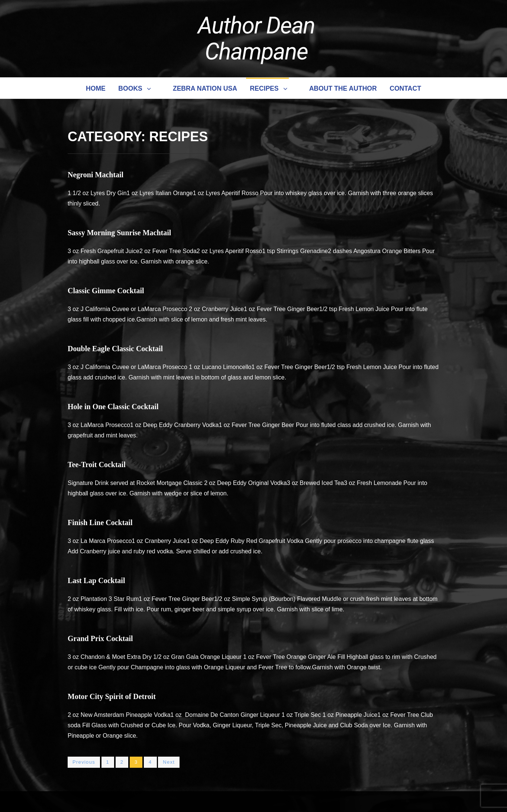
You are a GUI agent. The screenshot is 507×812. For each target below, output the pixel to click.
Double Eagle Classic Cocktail (115, 349)
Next (169, 762)
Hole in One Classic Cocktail (113, 407)
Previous (84, 762)
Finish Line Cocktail (100, 523)
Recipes (269, 88)
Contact (405, 88)
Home (96, 88)
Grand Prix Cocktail (100, 638)
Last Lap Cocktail (96, 580)
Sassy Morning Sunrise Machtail (119, 233)
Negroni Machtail (96, 175)
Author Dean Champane (256, 38)
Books (135, 88)
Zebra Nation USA (205, 88)
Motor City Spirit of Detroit (112, 696)
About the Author (343, 88)
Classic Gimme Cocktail (106, 291)
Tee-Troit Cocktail (97, 465)
